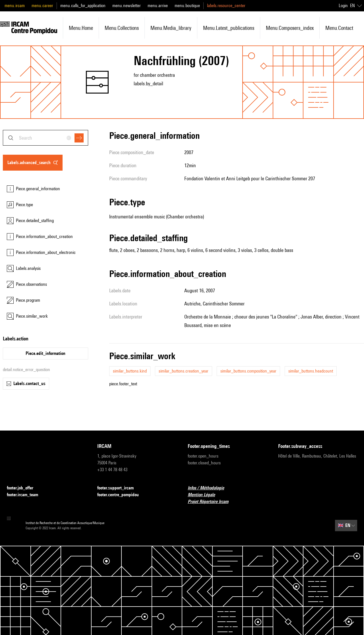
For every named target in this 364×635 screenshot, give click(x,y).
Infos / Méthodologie (209, 488)
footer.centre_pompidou (121, 495)
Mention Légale (205, 495)
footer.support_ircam (119, 488)
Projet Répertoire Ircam (211, 502)
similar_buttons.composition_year (248, 371)
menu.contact (339, 28)
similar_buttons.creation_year (184, 371)
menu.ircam (15, 6)
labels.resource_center (226, 6)
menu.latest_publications (229, 28)
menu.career (42, 6)
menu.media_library (171, 28)
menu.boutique (187, 6)
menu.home (81, 28)
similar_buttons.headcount (311, 371)
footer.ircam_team (26, 495)
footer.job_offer (23, 488)
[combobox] (45, 138)
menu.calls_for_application (83, 6)
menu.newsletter (127, 6)
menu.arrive (158, 6)
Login (343, 6)
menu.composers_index (290, 28)
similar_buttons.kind (130, 371)
